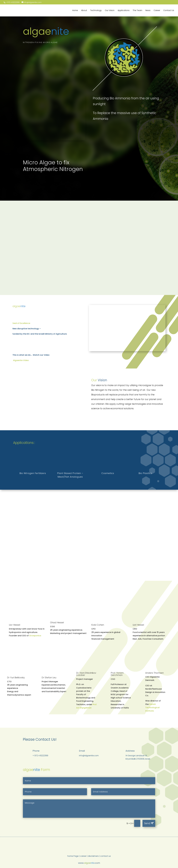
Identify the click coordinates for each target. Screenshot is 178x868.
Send (147, 823)
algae (46, 31)
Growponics (35, 636)
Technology (96, 11)
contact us (105, 856)
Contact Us (169, 11)
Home (75, 11)
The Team (137, 11)
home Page (73, 856)
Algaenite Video (21, 360)
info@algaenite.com (89, 756)
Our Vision (110, 11)
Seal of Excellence (21, 323)
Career (157, 11)
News (148, 11)
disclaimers (93, 856)
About (84, 11)
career (83, 856)
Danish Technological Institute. (152, 708)
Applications (124, 11)
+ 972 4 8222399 (13, 2)
